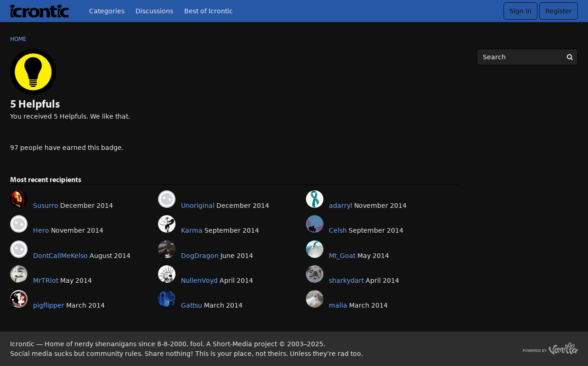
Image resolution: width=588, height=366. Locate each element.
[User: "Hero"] (19, 224)
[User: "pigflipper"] (19, 299)
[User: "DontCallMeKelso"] (19, 249)
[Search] (570, 57)
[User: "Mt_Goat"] (315, 249)
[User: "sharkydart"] (315, 274)
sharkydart (346, 280)
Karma (192, 230)
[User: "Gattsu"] (167, 299)
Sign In (520, 11)
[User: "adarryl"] (315, 199)
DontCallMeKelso (60, 256)
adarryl (341, 206)
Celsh (338, 230)
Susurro (46, 206)
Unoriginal (198, 206)
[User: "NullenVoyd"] (167, 274)
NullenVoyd (199, 280)
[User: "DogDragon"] (167, 249)
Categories (107, 11)
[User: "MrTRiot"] (19, 274)
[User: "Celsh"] (315, 224)
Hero (41, 230)
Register (559, 11)
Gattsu (192, 305)
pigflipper (49, 305)
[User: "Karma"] (167, 224)
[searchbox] (527, 57)
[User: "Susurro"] (19, 199)
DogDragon (200, 256)
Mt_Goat (342, 256)
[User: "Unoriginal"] (167, 199)
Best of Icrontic (209, 11)
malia (338, 305)
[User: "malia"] (315, 299)
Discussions (154, 11)
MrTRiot (46, 280)
